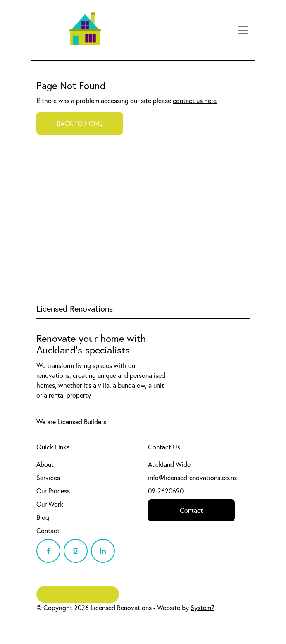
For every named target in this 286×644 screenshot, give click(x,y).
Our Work (50, 504)
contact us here (195, 101)
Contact (48, 531)
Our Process (53, 491)
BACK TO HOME (80, 123)
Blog (43, 517)
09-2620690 (166, 491)
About (45, 464)
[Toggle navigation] (243, 30)
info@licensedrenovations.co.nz (193, 478)
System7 (203, 608)
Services (48, 478)
